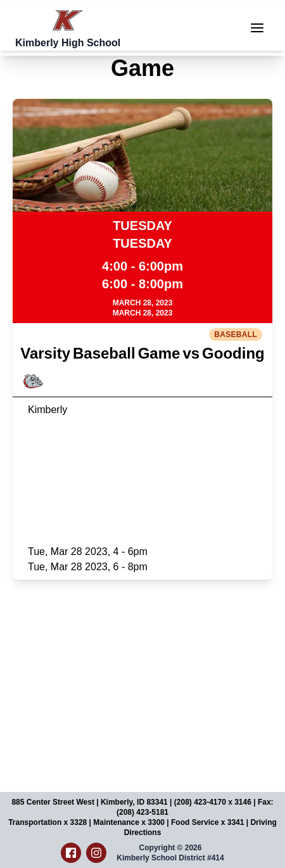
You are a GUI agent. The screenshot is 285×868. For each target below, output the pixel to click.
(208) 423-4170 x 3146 (213, 802)
